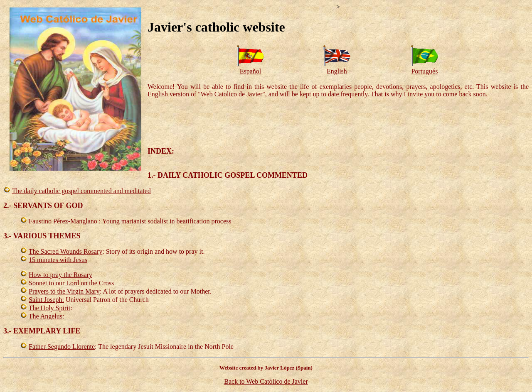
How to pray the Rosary (60, 275)
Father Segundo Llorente (62, 347)
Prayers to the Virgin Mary (64, 291)
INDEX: (161, 151)
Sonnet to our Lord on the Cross (71, 283)
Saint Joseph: (46, 300)
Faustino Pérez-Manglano (63, 221)
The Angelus (46, 316)
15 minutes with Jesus (58, 260)
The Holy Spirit (49, 308)
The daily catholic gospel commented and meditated (81, 191)
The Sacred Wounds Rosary (66, 251)
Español (251, 71)
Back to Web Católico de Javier (266, 381)
